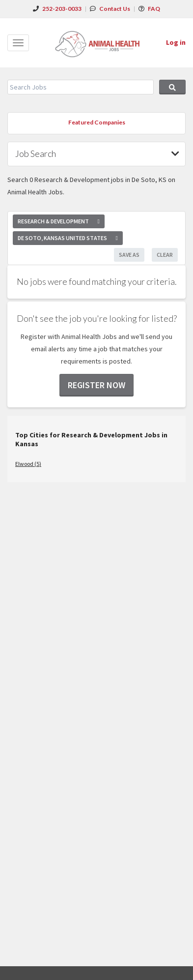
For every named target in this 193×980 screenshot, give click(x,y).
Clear (165, 255)
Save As (129, 255)
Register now (96, 385)
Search (172, 87)
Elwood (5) (28, 464)
